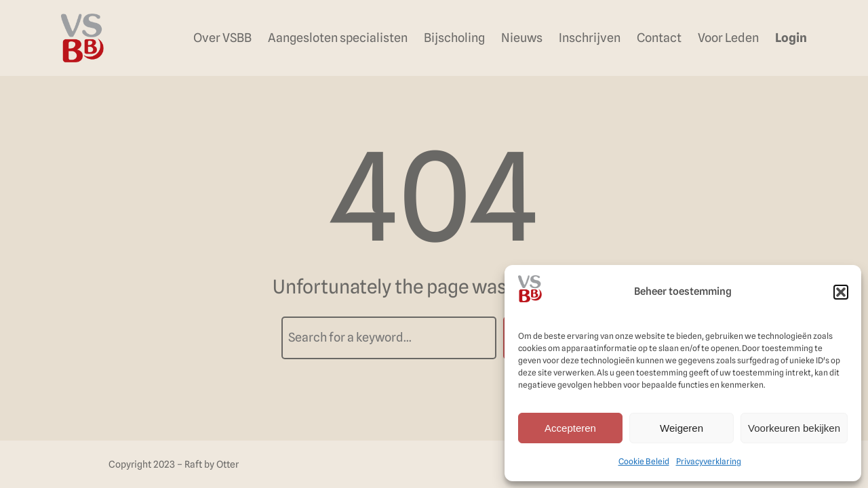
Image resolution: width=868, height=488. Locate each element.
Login (791, 38)
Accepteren (570, 428)
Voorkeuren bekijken (794, 428)
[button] (841, 292)
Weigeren (682, 428)
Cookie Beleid (644, 461)
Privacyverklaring (709, 461)
